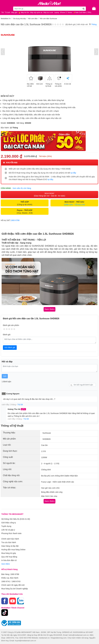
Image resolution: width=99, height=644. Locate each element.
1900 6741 (6, 581)
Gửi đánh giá (10, 347)
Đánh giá (7, 335)
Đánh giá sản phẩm (11, 325)
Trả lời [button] (20, 405)
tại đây (73, 173)
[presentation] (3, 52)
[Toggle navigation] (3, 8)
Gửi (5, 376)
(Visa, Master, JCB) (25, 212)
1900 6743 (16, 581)
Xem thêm (6, 564)
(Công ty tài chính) (25, 203)
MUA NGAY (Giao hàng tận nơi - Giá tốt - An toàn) (50, 195)
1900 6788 (15, 220)
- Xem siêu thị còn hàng (21, 188)
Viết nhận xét (82, 24)
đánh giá (72, 24)
